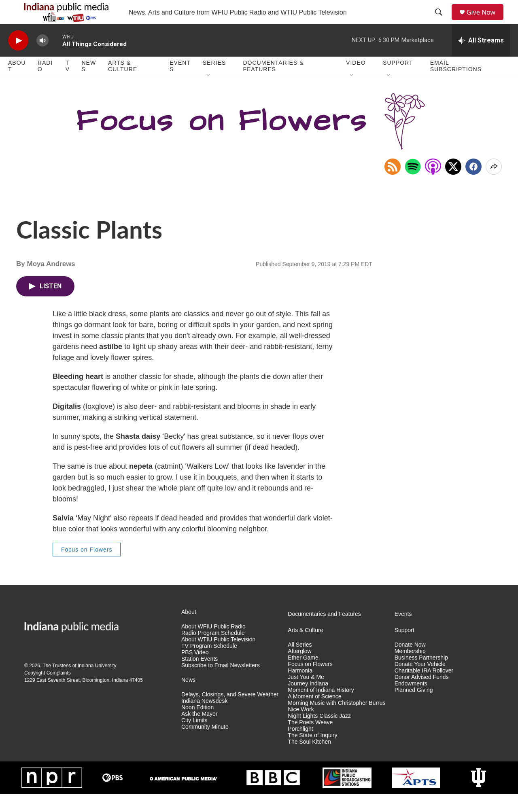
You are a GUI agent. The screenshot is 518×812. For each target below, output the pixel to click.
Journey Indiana (308, 702)
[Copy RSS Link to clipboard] (393, 185)
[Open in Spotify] (413, 185)
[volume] (42, 59)
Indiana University (97, 684)
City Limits (194, 739)
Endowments (411, 702)
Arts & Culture (123, 84)
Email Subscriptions (456, 84)
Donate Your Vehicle (420, 682)
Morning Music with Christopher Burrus (336, 721)
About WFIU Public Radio (213, 645)
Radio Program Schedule (213, 651)
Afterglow (299, 669)
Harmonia (300, 689)
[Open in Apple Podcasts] (433, 185)
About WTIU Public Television (218, 658)
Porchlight (300, 747)
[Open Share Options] (494, 185)
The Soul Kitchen (309, 760)
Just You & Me (306, 695)
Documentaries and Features (324, 632)
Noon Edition (197, 726)
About (17, 84)
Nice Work (301, 728)
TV (68, 84)
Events (180, 84)
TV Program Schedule (209, 664)
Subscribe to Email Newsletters (221, 684)
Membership (410, 669)
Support (398, 81)
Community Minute (205, 745)
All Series (300, 663)
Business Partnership (421, 676)
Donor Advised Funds (422, 695)
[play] (18, 59)
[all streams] (481, 59)
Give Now (486, 21)
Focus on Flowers (87, 568)
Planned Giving (414, 708)
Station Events (200, 677)
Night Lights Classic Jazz (319, 734)
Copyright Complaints (48, 691)
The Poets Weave (310, 741)
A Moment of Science (314, 715)
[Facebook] (473, 185)
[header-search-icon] (442, 21)
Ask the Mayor (199, 732)
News (89, 84)
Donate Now (410, 663)
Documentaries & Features (273, 84)
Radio (45, 84)
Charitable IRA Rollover (424, 689)
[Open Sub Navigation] (209, 94)
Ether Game (303, 676)
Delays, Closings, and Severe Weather (230, 713)
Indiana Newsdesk (204, 719)
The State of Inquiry (312, 754)
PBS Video (195, 671)
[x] (453, 185)
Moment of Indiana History (321, 708)
